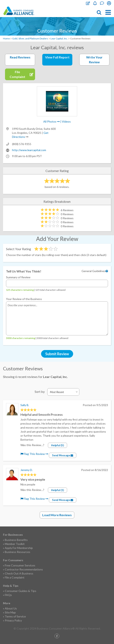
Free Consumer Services (20, 565)
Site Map (10, 612)
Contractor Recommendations (24, 569)
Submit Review (57, 354)
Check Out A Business (19, 573)
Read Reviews (20, 57)
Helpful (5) (58, 445)
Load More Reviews (57, 515)
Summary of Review (18, 277)
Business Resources (18, 552)
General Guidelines (94, 271)
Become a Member (95, 3)
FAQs (8, 595)
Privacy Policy (13, 620)
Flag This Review (34, 454)
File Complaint (88, 3)
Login (109, 3)
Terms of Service (15, 616)
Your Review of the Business (24, 299)
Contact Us (102, 3)
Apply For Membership (19, 548)
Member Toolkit (15, 544)
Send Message (63, 455)
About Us (11, 608)
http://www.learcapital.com (29, 150)
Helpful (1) (58, 490)
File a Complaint (15, 577)
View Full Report (57, 57)
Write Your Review (94, 60)
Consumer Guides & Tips (21, 591)
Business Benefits (16, 540)
